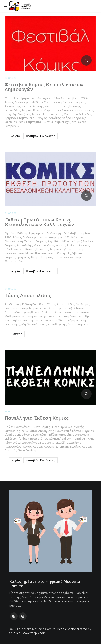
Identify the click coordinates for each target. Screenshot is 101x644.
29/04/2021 (11, 411)
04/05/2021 (11, 289)
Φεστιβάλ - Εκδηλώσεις (40, 136)
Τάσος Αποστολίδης (28, 295)
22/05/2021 (11, 78)
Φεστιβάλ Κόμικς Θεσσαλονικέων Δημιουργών (44, 87)
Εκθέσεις (17, 334)
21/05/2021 (11, 213)
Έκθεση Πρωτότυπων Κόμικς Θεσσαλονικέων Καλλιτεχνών (39, 222)
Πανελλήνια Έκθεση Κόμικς (37, 418)
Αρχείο (16, 136)
